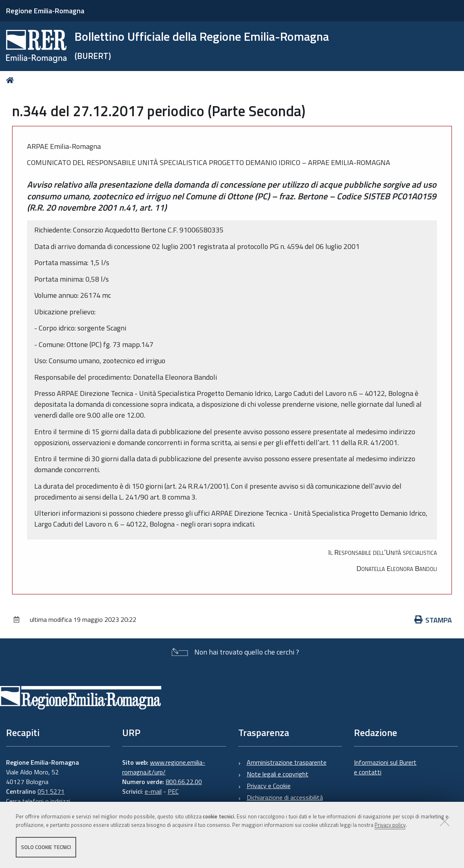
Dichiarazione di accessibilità (285, 797)
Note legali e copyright (278, 774)
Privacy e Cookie (269, 786)
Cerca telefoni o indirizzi (38, 801)
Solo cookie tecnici (46, 847)
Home (11, 80)
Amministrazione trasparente (287, 762)
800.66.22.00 (184, 782)
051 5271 (51, 791)
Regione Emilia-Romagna (45, 11)
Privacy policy (390, 825)
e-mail (153, 791)
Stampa (433, 620)
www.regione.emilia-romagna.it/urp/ (164, 767)
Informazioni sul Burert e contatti (385, 767)
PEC (173, 791)
